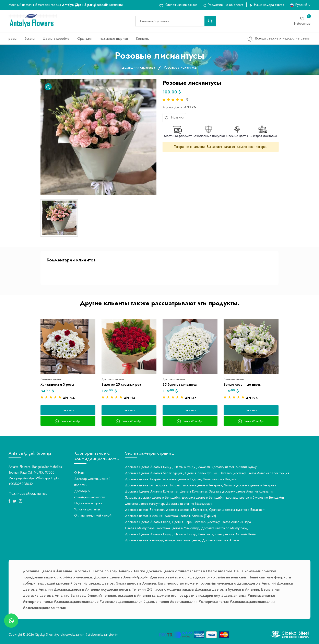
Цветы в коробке (56, 38)
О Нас (79, 473)
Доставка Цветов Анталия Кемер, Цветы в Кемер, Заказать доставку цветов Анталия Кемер (191, 534)
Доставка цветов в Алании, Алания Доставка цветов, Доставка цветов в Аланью (183, 540)
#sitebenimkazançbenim (102, 635)
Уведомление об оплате (226, 5)
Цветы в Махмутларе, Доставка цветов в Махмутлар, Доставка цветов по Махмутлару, (187, 528)
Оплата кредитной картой (93, 515)
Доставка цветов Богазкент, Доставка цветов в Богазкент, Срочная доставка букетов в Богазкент (195, 510)
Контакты (143, 38)
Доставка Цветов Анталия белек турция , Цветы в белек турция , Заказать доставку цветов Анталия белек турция (207, 473)
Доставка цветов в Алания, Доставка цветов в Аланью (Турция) (170, 516)
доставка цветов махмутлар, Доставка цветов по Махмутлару (168, 504)
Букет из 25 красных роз (121, 385)
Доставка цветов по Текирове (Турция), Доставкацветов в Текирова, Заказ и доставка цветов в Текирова (200, 485)
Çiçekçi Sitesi (44, 635)
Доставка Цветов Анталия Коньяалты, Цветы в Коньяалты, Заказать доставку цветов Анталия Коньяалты (199, 491)
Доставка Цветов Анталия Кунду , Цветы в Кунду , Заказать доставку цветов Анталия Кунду (191, 467)
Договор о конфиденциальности (90, 494)
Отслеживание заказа (181, 5)
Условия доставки (87, 509)
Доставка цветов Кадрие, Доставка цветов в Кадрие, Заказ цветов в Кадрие (181, 479)
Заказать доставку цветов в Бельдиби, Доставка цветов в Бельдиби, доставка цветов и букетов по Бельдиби (204, 498)
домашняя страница (139, 67)
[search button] (210, 21)
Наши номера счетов (269, 5)
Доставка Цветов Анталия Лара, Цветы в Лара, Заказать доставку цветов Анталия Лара (188, 522)
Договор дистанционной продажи (92, 482)
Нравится (174, 117)
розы (13, 38)
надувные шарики (114, 38)
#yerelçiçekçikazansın (69, 635)
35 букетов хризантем (180, 385)
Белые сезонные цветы (243, 385)
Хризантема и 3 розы (57, 385)
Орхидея (84, 38)
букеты (30, 38)
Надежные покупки (88, 503)
